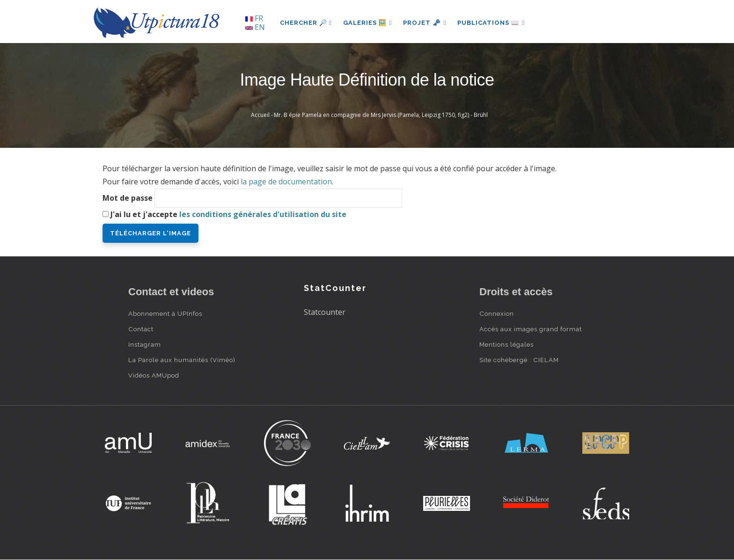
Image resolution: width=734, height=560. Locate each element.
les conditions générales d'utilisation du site (263, 214)
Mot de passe (128, 198)
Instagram (145, 344)
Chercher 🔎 (306, 23)
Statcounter (325, 312)
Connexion (497, 313)
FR (254, 18)
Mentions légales (506, 344)
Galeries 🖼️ (368, 23)
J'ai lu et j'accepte (228, 214)
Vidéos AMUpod (154, 375)
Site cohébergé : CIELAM (519, 360)
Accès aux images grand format (531, 329)
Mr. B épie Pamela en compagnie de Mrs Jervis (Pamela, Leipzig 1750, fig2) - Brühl (381, 115)
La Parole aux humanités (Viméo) (182, 360)
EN (255, 27)
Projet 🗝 (425, 23)
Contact (141, 329)
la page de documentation (286, 182)
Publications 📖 (492, 23)
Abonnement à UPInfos (165, 313)
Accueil (260, 115)
